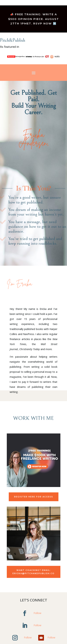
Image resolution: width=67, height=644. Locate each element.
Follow (37, 613)
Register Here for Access (34, 497)
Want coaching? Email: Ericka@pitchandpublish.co (33, 572)
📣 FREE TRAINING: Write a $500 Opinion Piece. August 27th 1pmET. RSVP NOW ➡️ (34, 19)
